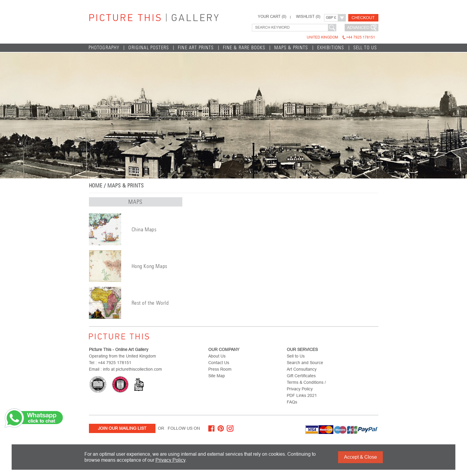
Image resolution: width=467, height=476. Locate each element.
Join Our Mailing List (122, 428)
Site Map (217, 376)
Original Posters (149, 48)
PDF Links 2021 (302, 395)
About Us (217, 356)
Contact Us (219, 363)
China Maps (144, 229)
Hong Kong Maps (149, 266)
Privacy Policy (170, 460)
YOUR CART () (272, 17)
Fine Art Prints (196, 48)
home (96, 186)
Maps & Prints (291, 48)
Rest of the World (150, 303)
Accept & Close (360, 457)
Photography (104, 48)
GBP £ (331, 18)
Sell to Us (365, 48)
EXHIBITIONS (331, 48)
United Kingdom (341, 37)
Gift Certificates (301, 376)
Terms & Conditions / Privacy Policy (306, 386)
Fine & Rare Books (244, 48)
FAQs (292, 402)
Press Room (220, 369)
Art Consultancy (302, 369)
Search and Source (305, 363)
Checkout (363, 18)
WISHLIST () (308, 17)
